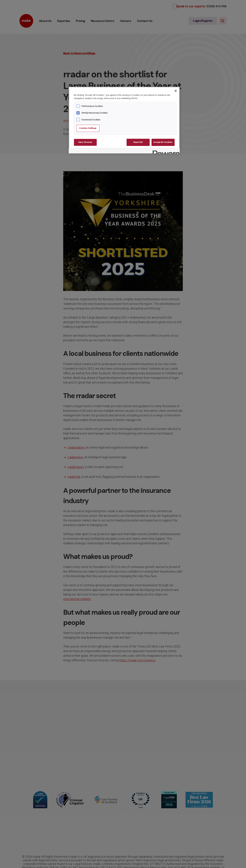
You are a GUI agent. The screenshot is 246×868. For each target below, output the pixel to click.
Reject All (138, 142)
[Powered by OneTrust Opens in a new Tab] (165, 151)
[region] (124, 120)
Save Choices (85, 142)
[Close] (176, 91)
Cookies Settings (88, 128)
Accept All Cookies (163, 142)
